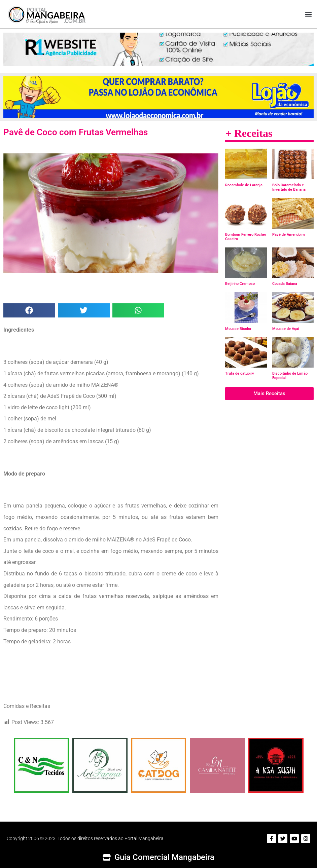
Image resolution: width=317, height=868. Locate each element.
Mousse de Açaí (286, 329)
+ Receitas (249, 133)
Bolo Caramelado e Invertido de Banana (289, 187)
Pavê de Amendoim (289, 235)
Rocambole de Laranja (244, 185)
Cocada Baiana (285, 284)
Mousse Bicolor (238, 329)
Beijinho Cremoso (240, 284)
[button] (308, 14)
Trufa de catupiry (239, 373)
